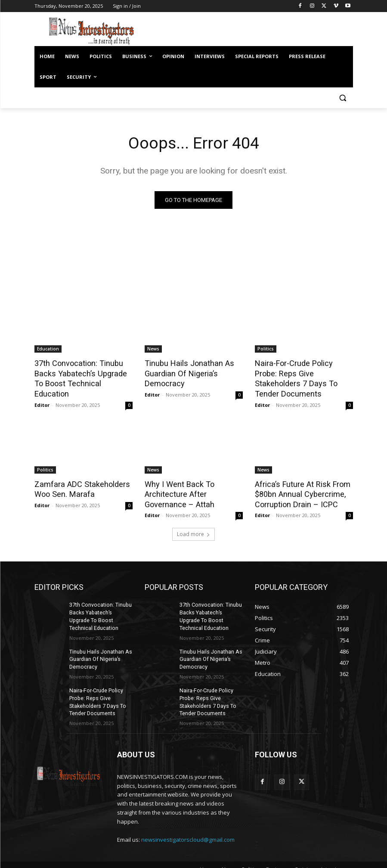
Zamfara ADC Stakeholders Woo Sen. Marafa (79, 477)
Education (48, 349)
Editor (42, 393)
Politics (266, 349)
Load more (193, 521)
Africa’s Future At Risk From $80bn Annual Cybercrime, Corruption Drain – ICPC (300, 481)
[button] (343, 98)
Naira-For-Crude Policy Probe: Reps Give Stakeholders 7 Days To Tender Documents (303, 373)
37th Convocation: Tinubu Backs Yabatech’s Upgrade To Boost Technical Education (82, 373)
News (153, 349)
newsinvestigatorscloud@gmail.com (188, 821)
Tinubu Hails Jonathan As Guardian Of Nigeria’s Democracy (186, 373)
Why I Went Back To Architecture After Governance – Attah (177, 481)
